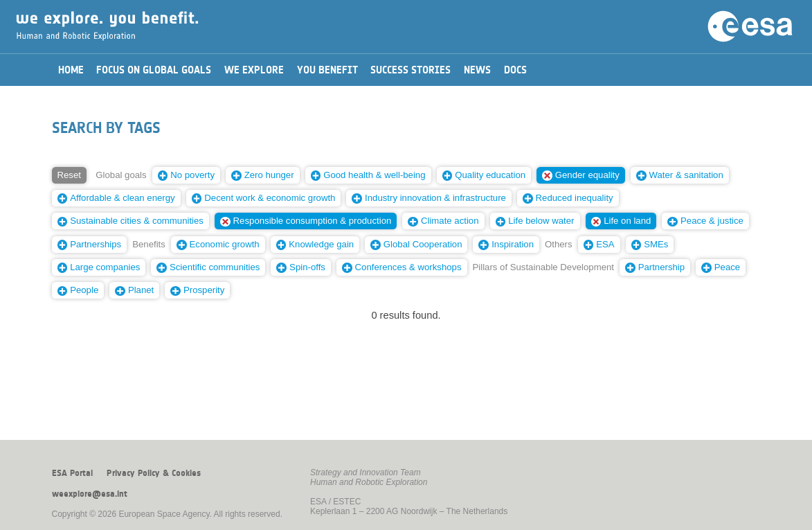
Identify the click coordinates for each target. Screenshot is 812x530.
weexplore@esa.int (90, 494)
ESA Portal (72, 473)
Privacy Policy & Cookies (154, 473)
